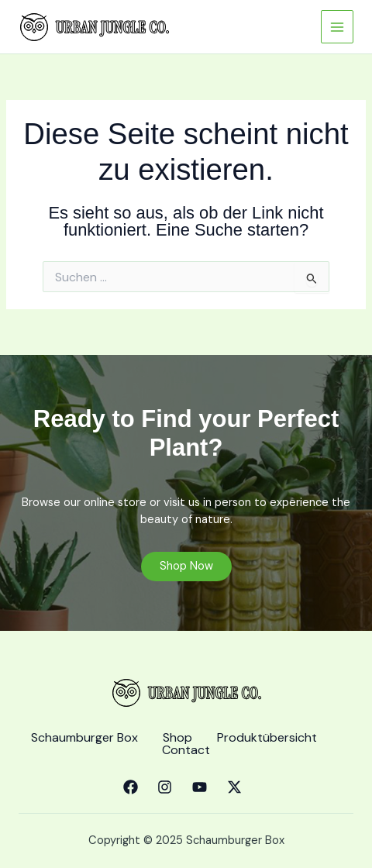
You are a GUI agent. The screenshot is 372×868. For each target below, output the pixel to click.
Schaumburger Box (84, 738)
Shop (177, 738)
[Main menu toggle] (337, 26)
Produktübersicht (267, 738)
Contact (186, 750)
